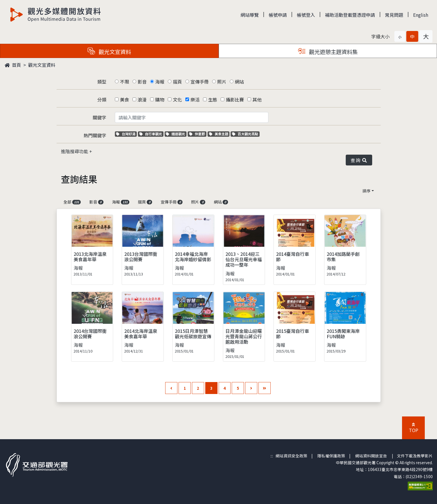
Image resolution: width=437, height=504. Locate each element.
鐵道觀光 (176, 134)
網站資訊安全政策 (291, 456)
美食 (125, 99)
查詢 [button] (359, 160)
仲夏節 (198, 134)
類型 (102, 82)
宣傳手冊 (200, 82)
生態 (213, 99)
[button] (400, 36)
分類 (102, 99)
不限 (125, 82)
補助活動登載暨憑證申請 (350, 15)
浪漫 (142, 99)
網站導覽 (250, 15)
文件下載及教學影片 (415, 456)
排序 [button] (366, 191)
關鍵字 (100, 117)
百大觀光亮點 (245, 134)
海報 (160, 82)
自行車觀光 (151, 134)
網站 (239, 82)
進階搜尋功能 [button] (75, 151)
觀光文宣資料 (42, 65)
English (421, 15)
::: (272, 456)
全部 (72, 202)
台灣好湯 (126, 134)
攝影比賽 (235, 99)
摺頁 (177, 82)
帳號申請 (278, 15)
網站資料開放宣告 (371, 456)
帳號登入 (306, 15)
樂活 (195, 99)
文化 (177, 99)
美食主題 (219, 134)
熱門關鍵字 (95, 135)
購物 (160, 99)
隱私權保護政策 (331, 456)
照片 (222, 82)
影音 (142, 82)
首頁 (13, 65)
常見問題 (394, 15)
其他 (257, 99)
